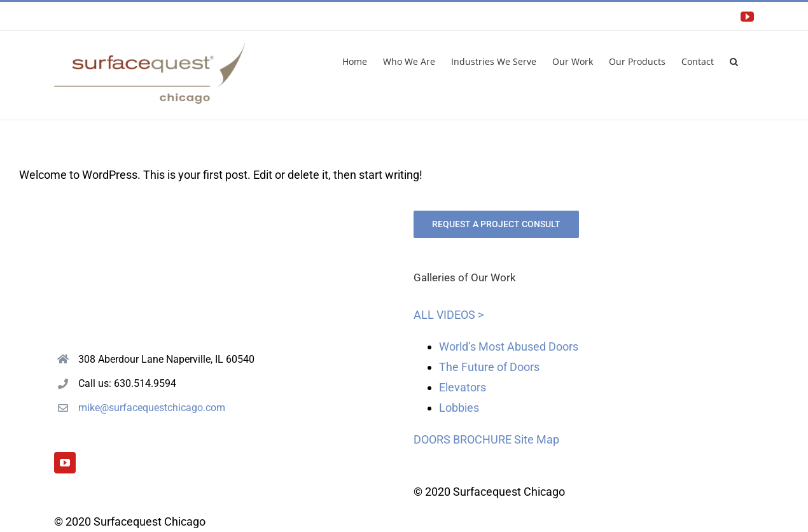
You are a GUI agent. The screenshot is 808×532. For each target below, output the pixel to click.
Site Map (537, 439)
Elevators (463, 387)
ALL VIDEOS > (449, 315)
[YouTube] (65, 463)
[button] (734, 60)
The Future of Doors (489, 367)
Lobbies (459, 408)
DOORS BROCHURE (463, 439)
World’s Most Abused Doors (509, 346)
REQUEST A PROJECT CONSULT (496, 224)
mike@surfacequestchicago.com (152, 408)
